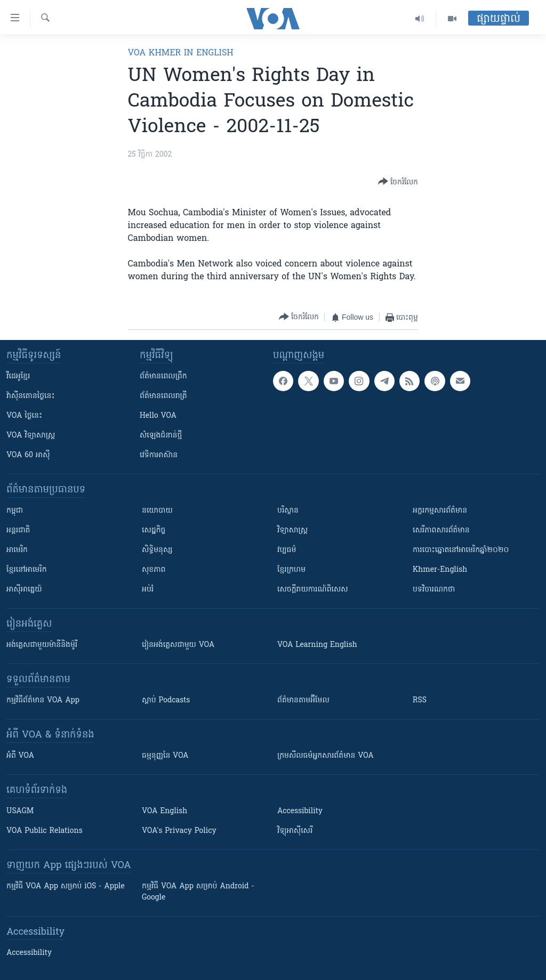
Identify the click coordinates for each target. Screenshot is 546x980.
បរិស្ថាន (288, 511)
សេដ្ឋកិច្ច (154, 531)
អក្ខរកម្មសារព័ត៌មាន (440, 511)
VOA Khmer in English (181, 53)
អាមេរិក (17, 550)
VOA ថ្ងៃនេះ (24, 416)
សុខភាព (154, 570)
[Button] (398, 182)
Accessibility (300, 811)
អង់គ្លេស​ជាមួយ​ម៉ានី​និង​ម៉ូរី (42, 645)
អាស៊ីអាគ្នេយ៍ (24, 590)
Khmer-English (440, 570)
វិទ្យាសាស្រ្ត (292, 531)
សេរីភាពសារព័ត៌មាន (441, 531)
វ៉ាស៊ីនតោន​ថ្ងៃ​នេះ (31, 396)
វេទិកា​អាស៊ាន (159, 455)
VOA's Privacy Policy (179, 831)
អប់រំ (148, 590)
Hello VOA (158, 416)
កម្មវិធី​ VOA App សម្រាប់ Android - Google (198, 892)
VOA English (164, 811)
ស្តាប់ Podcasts (166, 700)
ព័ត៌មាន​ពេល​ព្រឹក (163, 376)
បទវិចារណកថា (434, 590)
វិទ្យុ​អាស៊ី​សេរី (295, 831)
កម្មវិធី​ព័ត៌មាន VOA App (43, 700)
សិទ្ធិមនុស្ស (157, 550)
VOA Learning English (317, 645)
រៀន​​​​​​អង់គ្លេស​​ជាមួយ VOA (178, 645)
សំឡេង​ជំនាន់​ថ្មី (161, 436)
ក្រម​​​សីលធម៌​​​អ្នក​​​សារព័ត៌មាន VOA (326, 756)
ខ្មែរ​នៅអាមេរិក (27, 570)
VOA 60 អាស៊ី (28, 455)
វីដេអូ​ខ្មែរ (18, 376)
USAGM (20, 811)
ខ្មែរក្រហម (291, 570)
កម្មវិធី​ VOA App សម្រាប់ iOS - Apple (66, 886)
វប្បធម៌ (287, 550)
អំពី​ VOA (20, 756)
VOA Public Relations (45, 831)
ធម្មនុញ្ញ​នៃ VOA (165, 756)
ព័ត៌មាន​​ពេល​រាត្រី (163, 396)
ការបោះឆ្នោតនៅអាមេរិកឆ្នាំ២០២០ (461, 550)
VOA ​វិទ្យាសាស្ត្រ (31, 436)
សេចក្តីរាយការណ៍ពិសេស (313, 590)
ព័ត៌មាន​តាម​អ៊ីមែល (303, 700)
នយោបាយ (157, 511)
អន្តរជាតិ (18, 531)
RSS (420, 700)
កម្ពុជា (15, 511)
